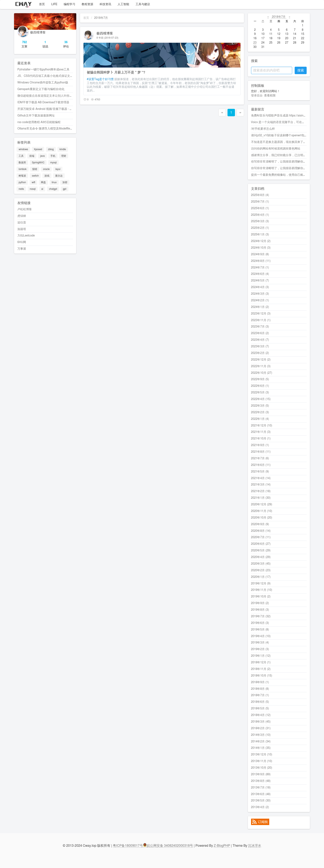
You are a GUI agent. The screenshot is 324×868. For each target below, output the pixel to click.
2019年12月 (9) (261, 584)
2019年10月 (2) (261, 597)
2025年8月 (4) (260, 195)
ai (42, 189)
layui (58, 169)
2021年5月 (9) (260, 472)
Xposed (38, 149)
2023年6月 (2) (260, 333)
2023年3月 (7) (260, 347)
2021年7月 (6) (260, 458)
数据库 (22, 163)
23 (255, 43)
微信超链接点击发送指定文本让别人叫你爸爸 (46, 96)
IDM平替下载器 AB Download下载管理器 (43, 102)
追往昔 (22, 223)
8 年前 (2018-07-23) (107, 38)
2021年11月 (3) (261, 432)
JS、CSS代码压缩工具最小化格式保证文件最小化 (49, 76)
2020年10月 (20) (262, 518)
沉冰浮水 (255, 846)
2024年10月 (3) (261, 248)
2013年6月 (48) (261, 794)
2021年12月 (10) (262, 426)
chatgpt (53, 189)
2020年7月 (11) (261, 537)
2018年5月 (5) (260, 709)
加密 (65, 182)
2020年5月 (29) (261, 551)
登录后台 (257, 96)
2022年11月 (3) (261, 366)
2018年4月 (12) (261, 715)
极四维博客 (105, 33)
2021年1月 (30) (261, 498)
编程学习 (69, 4)
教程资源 (87, 4)
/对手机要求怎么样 (263, 129)
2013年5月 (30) (261, 801)
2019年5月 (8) (260, 630)
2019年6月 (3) (260, 623)
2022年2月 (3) (260, 412)
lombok (23, 169)
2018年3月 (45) (261, 722)
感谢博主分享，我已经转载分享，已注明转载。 (281, 155)
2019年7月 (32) (261, 616)
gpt (65, 189)
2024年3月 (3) (260, 294)
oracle (46, 169)
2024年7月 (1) (260, 268)
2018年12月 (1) (261, 663)
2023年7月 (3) (260, 327)
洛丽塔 (22, 229)
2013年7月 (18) (261, 788)
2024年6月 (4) (260, 274)
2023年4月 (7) (260, 340)
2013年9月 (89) (261, 774)
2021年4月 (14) (261, 478)
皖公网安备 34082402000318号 (168, 846)
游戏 (47, 176)
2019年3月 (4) (260, 643)
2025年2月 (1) (260, 228)
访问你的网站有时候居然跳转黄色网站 (276, 149)
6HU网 (22, 242)
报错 (35, 169)
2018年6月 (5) (260, 702)
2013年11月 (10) (262, 761)
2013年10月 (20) (262, 768)
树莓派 (22, 176)
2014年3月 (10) (261, 735)
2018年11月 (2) (261, 669)
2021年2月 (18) (261, 491)
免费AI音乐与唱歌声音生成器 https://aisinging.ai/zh (283, 116)
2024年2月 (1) (260, 300)
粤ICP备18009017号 (128, 846)
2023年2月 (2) (260, 353)
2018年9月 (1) (260, 682)
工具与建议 (142, 4)
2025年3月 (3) (260, 221)
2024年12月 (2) (261, 241)
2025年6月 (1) (260, 208)
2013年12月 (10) (262, 755)
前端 (32, 156)
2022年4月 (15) (261, 399)
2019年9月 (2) (260, 603)
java (42, 156)
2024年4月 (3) (260, 287)
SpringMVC (38, 163)
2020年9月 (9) (260, 524)
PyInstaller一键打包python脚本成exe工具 (43, 70)
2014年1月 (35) (261, 748)
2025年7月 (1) (260, 202)
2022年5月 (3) (260, 393)
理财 (64, 156)
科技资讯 (105, 4)
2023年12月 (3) (261, 314)
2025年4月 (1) (260, 215)
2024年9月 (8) (260, 254)
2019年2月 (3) (260, 649)
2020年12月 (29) (262, 505)
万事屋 (22, 249)
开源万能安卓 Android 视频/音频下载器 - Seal (46, 109)
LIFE (54, 4)
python (22, 182)
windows (23, 149)
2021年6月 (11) (261, 465)
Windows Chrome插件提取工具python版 (43, 83)
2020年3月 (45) (261, 564)
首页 (41, 4)
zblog (51, 149)
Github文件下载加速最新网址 (36, 116)
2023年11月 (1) (261, 320)
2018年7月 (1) (260, 695)
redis (21, 189)
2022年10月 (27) (262, 373)
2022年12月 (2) (261, 360)
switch (35, 176)
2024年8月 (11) (261, 261)
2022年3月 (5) (260, 406)
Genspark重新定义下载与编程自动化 (41, 89)
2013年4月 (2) (260, 807)
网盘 (43, 182)
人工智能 (123, 4)
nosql (33, 189)
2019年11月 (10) (262, 590)
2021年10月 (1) (261, 439)
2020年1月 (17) (261, 577)
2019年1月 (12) (261, 656)
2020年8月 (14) (261, 531)
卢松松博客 (25, 209)
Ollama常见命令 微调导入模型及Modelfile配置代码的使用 (54, 129)
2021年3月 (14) (261, 485)
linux (54, 182)
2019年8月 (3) (260, 610)
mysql (53, 163)
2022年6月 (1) (260, 386)
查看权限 (270, 96)
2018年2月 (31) (261, 728)
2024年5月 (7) (260, 281)
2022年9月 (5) (260, 379)
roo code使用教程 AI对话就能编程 (39, 122)
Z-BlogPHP (222, 846)
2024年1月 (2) (260, 307)
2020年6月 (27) (261, 544)
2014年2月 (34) (261, 742)
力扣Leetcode (26, 236)
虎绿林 (22, 216)
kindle (63, 149)
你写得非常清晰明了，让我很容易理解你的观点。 (283, 162)
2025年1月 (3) (260, 235)
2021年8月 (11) (261, 452)
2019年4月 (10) (261, 636)
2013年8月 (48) (261, 781)
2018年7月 (279, 17)
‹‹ (222, 113)
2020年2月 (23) (261, 570)
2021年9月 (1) (260, 445)
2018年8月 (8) (260, 689)
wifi (33, 182)
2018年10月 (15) (262, 676)
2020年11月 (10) (262, 511)
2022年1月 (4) (260, 419)
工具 (21, 156)
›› (240, 113)
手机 (53, 156)
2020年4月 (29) (261, 557)
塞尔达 (59, 176)
